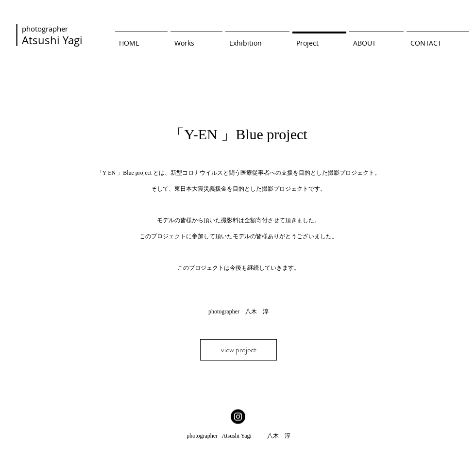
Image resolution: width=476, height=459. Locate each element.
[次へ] (423, 237)
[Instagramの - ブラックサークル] (238, 417)
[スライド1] (238, 382)
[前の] (53, 237)
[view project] (238, 350)
